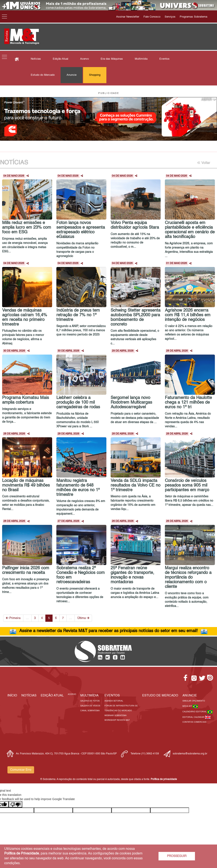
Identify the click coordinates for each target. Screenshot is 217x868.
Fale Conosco (152, 17)
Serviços (170, 17)
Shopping (95, 75)
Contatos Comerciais (194, 722)
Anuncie (72, 75)
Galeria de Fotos (90, 701)
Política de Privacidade (22, 854)
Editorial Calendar (194, 717)
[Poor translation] (15, 804)
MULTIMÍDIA (89, 695)
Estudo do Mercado (43, 75)
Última (83, 618)
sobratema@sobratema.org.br (190, 754)
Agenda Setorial (114, 701)
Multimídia (141, 59)
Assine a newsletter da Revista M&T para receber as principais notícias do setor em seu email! (108, 631)
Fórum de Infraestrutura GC (121, 706)
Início (12, 695)
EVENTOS (112, 695)
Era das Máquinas (112, 59)
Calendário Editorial (195, 712)
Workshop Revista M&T (117, 720)
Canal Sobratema (90, 711)
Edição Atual (61, 59)
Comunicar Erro (21, 770)
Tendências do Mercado (118, 711)
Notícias (36, 59)
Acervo (84, 59)
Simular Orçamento (194, 701)
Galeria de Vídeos (90, 706)
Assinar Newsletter (128, 17)
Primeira (13, 618)
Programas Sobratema (193, 17)
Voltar (204, 163)
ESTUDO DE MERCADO (160, 695)
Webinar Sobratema (115, 716)
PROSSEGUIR (177, 856)
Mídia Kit (188, 706)
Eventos (164, 59)
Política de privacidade (164, 779)
